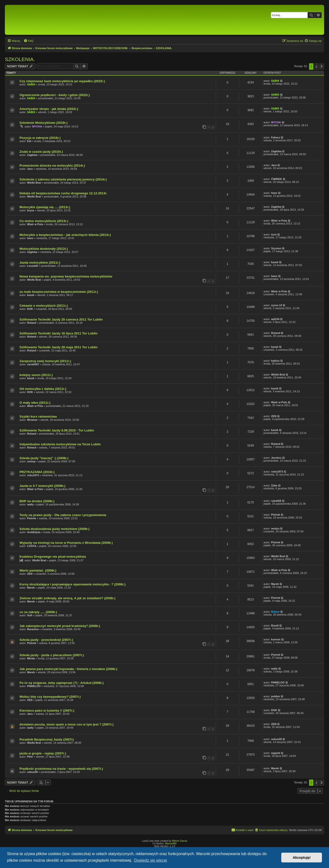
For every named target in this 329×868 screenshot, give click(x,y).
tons (274, 234)
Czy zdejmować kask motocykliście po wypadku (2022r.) (62, 81)
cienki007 (33, 364)
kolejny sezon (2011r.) (36, 375)
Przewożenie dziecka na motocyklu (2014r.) (52, 166)
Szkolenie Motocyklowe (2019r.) (43, 123)
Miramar (32, 420)
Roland (32, 323)
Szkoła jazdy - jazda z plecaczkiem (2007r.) (52, 655)
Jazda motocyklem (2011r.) (40, 263)
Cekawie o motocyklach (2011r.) (44, 306)
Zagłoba (32, 155)
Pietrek (32, 518)
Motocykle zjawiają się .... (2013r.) (45, 207)
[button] (322, 66)
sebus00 (276, 739)
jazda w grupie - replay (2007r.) (43, 753)
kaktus (275, 361)
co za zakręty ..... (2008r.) (38, 612)
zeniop (31, 461)
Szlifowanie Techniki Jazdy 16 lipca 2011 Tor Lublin (59, 333)
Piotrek (276, 542)
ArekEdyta (34, 532)
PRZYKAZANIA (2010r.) (37, 472)
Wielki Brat (34, 183)
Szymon (276, 248)
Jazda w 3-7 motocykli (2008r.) (42, 486)
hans (274, 193)
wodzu (275, 528)
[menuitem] (28, 41)
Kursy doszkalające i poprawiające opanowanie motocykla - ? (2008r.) (72, 584)
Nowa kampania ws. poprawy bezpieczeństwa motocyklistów (66, 276)
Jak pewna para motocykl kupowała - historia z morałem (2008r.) (68, 669)
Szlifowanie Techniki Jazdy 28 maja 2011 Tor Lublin (59, 347)
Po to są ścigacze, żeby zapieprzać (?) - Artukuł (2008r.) (61, 683)
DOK (30, 309)
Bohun (275, 612)
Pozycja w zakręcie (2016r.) (40, 138)
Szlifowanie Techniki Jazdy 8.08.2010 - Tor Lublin (57, 430)
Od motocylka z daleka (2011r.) (43, 389)
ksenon (276, 639)
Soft (30, 615)
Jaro (30, 169)
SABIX (31, 84)
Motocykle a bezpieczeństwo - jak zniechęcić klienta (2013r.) (65, 235)
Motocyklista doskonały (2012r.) (44, 249)
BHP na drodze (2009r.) (37, 501)
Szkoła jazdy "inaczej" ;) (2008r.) (44, 458)
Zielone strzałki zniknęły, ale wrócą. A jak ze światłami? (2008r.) (67, 598)
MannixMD (171, 844)
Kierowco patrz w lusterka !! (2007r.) (47, 711)
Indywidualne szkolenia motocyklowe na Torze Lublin (60, 444)
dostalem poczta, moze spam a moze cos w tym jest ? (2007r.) (66, 724)
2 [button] (316, 66)
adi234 (275, 319)
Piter (30, 757)
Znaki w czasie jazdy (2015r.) (41, 152)
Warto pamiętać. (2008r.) (38, 570)
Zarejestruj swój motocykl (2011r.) (45, 361)
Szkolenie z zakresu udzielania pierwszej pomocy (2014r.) (63, 179)
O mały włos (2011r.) (35, 403)
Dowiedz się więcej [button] (150, 860)
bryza (31, 210)
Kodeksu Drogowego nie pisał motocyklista (53, 557)
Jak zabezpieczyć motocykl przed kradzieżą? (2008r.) (60, 626)
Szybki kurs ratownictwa (38, 416)
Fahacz (276, 137)
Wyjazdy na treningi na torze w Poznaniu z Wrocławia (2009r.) (66, 543)
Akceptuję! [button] (302, 858)
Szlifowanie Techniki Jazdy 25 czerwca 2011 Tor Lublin (61, 319)
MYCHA (37, 126)
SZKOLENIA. (20, 59)
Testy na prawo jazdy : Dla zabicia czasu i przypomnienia (63, 515)
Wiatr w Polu (35, 224)
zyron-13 (277, 305)
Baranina (33, 629)
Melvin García (180, 841)
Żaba (274, 485)
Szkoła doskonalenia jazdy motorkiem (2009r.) (54, 529)
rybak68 (276, 501)
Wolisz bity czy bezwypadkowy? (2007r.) (50, 697)
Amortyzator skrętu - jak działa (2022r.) (49, 109)
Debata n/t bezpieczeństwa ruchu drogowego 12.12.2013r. (63, 193)
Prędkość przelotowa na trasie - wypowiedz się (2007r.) (61, 769)
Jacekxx (276, 458)
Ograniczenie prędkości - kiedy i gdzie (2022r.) (55, 95)
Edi (29, 141)
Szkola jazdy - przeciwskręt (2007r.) (46, 640)
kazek (275, 262)
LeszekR (33, 266)
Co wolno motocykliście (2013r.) (44, 221)
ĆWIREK (277, 179)
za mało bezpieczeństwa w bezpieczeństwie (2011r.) (59, 292)
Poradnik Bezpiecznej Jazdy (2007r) (47, 739)
